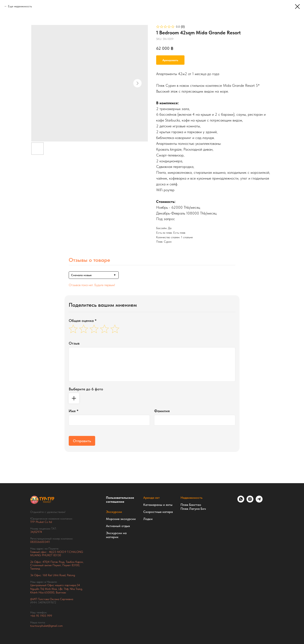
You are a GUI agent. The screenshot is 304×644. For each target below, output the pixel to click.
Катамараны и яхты (158, 505)
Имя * (74, 411)
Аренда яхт (151, 498)
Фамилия (162, 411)
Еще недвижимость (20, 6)
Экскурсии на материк (116, 535)
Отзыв (74, 343)
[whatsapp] (241, 501)
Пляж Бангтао (191, 505)
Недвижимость (191, 498)
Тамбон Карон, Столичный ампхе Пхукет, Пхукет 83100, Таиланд (57, 565)
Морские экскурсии (121, 519)
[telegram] (259, 501)
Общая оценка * (83, 321)
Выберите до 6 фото (86, 389)
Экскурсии (114, 512)
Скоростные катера (158, 512)
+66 (33, 616)
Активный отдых (118, 526)
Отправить (82, 441)
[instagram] (250, 501)
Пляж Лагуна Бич (193, 509)
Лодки (148, 519)
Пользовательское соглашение (120, 500)
